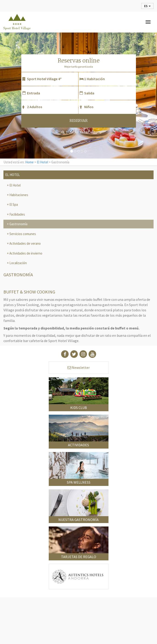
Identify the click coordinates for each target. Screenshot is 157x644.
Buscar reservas (78, 132)
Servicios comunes (22, 234)
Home (29, 162)
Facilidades (17, 214)
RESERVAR (79, 121)
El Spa (13, 204)
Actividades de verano (25, 243)
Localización (18, 263)
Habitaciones (18, 195)
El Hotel (42, 162)
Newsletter (79, 367)
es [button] (147, 6)
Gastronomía (18, 224)
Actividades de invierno (26, 253)
